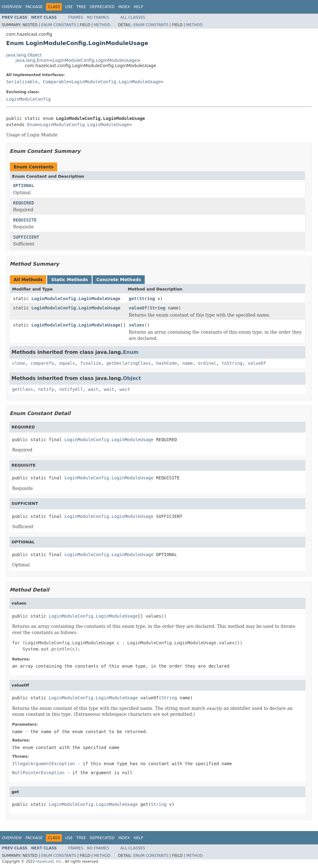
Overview (12, 7)
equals (67, 363)
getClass (23, 389)
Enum (32, 125)
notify (46, 389)
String (147, 299)
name (188, 363)
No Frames (98, 17)
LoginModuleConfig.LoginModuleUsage (95, 60)
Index (124, 7)
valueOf (138, 308)
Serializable (22, 82)
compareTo (42, 363)
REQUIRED (23, 203)
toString (232, 363)
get (132, 299)
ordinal (207, 363)
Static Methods (69, 280)
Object (132, 378)
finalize (91, 363)
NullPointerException (38, 773)
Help (138, 7)
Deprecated (102, 7)
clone (19, 363)
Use (69, 7)
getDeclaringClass (128, 363)
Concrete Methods (119, 280)
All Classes (133, 17)
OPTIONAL (23, 185)
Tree (81, 7)
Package (34, 7)
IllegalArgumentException (43, 764)
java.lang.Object (24, 55)
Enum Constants (58, 25)
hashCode (167, 363)
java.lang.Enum (32, 60)
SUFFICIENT (26, 237)
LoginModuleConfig (28, 99)
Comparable (56, 82)
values (136, 325)
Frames (76, 17)
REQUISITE (25, 220)
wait (93, 389)
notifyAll (71, 389)
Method (102, 25)
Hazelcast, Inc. (49, 861)
